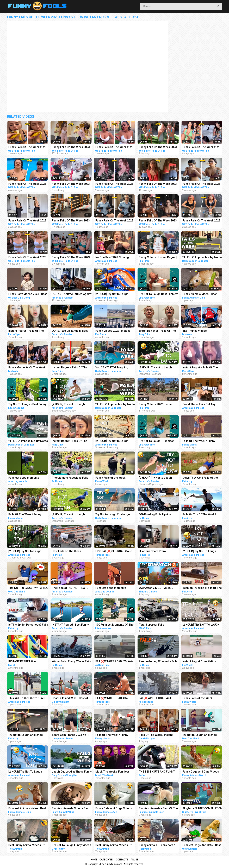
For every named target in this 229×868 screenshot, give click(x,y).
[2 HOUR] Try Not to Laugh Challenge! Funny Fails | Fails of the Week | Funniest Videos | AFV (71, 405)
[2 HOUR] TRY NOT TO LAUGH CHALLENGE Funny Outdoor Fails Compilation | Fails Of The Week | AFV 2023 (202, 625)
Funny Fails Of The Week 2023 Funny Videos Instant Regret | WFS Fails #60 (201, 147)
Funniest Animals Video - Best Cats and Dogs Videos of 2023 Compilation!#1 (28, 809)
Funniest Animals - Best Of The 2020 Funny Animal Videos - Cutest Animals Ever (158, 809)
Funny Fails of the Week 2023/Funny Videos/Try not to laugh (114, 478)
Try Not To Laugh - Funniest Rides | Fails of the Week (156, 441)
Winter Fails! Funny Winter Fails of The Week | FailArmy (71, 662)
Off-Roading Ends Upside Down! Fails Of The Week (155, 515)
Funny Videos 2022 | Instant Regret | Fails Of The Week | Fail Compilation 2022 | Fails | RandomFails (115, 331)
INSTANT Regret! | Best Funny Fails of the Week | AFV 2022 (70, 625)
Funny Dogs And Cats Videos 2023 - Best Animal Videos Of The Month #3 (201, 772)
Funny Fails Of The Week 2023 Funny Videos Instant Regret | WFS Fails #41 (71, 221)
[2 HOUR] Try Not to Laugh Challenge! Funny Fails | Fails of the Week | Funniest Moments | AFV (114, 441)
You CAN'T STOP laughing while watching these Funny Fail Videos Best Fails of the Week (115, 368)
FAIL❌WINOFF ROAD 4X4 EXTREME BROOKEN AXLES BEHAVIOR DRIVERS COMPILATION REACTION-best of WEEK (114, 698)
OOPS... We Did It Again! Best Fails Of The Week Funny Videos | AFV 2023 (70, 331)
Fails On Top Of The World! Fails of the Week (199, 515)
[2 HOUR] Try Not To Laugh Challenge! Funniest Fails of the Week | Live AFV (28, 772)
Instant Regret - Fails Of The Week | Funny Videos (26, 331)
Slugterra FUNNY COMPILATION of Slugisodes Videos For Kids (202, 809)
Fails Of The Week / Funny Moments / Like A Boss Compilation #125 (199, 441)
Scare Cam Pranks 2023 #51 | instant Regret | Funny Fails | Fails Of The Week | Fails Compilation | (70, 735)
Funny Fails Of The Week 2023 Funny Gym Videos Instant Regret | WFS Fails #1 (114, 221)
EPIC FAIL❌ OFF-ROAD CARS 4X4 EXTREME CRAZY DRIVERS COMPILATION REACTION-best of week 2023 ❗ (115, 552)
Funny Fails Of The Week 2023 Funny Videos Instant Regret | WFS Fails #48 (71, 258)
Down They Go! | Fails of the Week (200, 478)
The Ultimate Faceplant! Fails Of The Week (70, 478)
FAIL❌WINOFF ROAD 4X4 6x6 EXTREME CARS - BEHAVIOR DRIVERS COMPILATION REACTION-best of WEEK (114, 662)
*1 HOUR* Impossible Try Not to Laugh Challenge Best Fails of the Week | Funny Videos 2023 (202, 258)
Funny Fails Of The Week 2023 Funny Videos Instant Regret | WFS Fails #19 (27, 258)
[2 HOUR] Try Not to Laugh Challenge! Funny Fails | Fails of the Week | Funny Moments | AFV (28, 552)
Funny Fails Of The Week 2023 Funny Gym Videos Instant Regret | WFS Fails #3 (158, 221)
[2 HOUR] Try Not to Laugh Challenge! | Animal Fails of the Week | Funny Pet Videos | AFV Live (158, 368)
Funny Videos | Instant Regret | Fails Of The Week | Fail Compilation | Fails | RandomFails (158, 258)
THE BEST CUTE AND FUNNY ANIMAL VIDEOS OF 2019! (157, 772)
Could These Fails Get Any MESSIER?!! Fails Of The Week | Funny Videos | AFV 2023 (202, 405)
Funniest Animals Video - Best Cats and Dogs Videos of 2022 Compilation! (71, 809)
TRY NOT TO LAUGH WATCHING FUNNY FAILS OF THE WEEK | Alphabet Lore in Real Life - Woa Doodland (28, 588)
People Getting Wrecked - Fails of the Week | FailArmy (158, 662)
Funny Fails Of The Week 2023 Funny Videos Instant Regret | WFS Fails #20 (71, 184)
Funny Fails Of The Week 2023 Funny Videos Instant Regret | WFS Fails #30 (27, 221)
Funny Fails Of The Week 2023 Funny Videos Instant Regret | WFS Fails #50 (201, 184)
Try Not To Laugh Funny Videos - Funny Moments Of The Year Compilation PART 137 (72, 845)
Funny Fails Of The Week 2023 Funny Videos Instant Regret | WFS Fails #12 (27, 184)
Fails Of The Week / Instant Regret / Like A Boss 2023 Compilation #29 (156, 735)
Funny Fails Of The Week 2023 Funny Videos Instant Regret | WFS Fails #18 (201, 221)
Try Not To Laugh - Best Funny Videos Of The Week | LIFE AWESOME (27, 405)
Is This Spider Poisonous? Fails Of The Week (28, 625)
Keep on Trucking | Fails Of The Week (202, 588)
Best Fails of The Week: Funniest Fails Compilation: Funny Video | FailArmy (69, 552)
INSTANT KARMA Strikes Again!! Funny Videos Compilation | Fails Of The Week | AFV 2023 (72, 294)
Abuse (135, 860)
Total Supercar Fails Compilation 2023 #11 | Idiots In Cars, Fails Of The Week (159, 625)
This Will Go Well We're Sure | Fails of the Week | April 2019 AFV (27, 698)
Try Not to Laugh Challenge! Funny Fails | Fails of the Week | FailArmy (28, 735)
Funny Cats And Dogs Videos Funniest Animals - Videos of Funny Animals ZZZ (114, 809)
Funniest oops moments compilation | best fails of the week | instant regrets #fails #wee (27, 478)
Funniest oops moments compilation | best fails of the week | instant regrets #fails (114, 588)
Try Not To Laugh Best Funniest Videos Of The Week (159, 294)
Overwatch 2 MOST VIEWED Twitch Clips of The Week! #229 (156, 588)
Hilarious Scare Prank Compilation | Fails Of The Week (155, 552)
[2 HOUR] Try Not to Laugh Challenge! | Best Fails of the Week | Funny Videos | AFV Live (115, 294)
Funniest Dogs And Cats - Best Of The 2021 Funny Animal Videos (202, 845)
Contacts (122, 860)
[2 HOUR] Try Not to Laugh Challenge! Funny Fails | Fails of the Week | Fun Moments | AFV (157, 478)
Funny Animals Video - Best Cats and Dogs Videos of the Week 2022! (201, 294)
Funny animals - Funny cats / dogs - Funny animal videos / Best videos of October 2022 (157, 845)
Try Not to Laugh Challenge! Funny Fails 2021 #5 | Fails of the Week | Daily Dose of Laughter (114, 515)
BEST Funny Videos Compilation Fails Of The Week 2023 (202, 331)
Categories (107, 860)
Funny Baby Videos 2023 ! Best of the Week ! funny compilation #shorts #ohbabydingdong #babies (28, 294)
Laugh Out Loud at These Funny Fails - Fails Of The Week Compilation (72, 772)
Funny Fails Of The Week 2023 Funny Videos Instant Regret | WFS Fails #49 (114, 147)
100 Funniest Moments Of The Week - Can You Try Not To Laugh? (114, 625)
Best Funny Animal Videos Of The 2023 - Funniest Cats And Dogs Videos (27, 845)
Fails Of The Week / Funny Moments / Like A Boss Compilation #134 (25, 515)
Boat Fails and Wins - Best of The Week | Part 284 (70, 698)
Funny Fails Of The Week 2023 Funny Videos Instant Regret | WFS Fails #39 (71, 147)
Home (94, 860)
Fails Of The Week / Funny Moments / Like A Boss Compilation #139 (112, 735)
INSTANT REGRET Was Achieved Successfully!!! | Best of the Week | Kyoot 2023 (28, 662)
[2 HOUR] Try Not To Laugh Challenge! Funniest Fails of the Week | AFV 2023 (202, 552)
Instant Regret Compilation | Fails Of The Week (200, 662)
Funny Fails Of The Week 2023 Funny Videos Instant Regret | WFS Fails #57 (158, 147)
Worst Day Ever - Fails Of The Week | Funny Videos (157, 331)
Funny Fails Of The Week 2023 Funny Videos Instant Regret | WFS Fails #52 (114, 184)
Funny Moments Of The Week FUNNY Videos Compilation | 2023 (27, 368)
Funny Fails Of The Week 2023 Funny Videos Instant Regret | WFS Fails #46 (27, 147)
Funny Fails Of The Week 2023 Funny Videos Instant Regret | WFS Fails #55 (158, 184)
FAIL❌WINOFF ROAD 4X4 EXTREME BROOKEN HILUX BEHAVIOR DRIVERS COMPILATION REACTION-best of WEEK (158, 698)
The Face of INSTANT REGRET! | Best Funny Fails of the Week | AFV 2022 (71, 588)
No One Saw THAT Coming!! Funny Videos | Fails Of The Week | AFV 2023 (113, 258)
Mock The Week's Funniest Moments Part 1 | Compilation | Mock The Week (115, 772)
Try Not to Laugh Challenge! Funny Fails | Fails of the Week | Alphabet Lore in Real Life (202, 735)
